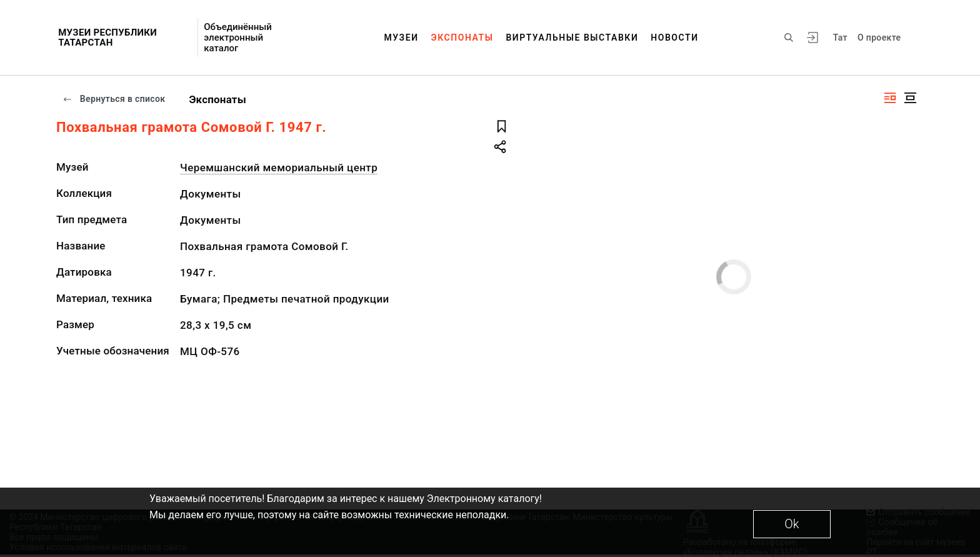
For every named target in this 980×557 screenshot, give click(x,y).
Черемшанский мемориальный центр (279, 168)
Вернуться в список (114, 99)
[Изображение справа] (890, 98)
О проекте (879, 38)
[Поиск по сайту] (789, 38)
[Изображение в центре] (910, 98)
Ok (792, 524)
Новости (674, 38)
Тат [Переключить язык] (840, 38)
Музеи (401, 38)
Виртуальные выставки (572, 38)
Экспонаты (462, 38)
